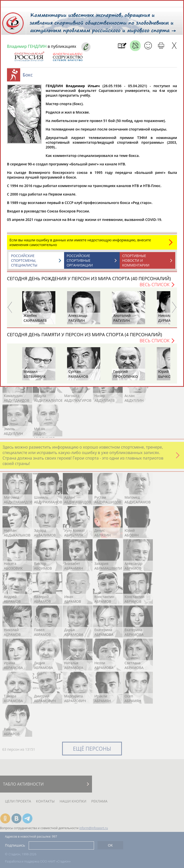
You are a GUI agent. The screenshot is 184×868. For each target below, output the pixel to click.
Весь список (155, 287)
